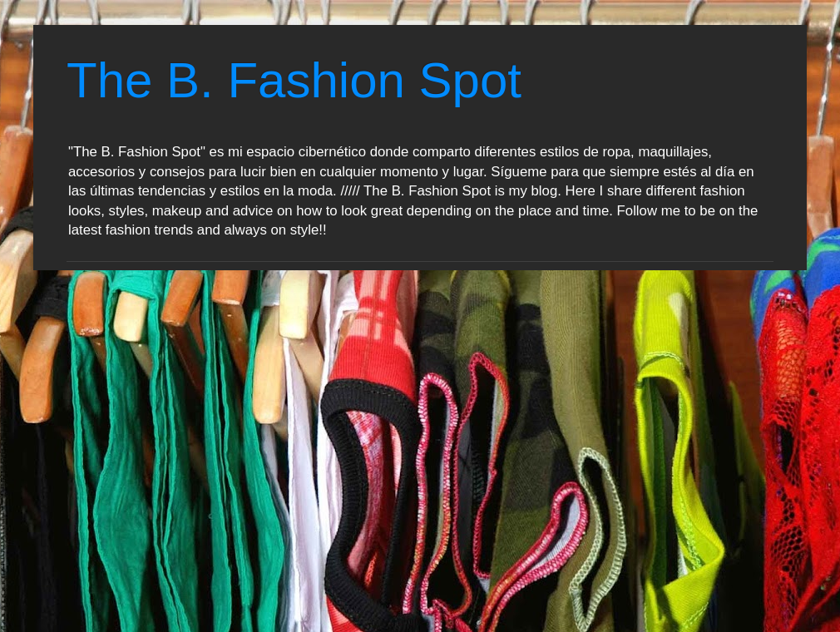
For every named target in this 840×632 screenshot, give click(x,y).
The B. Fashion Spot (294, 80)
